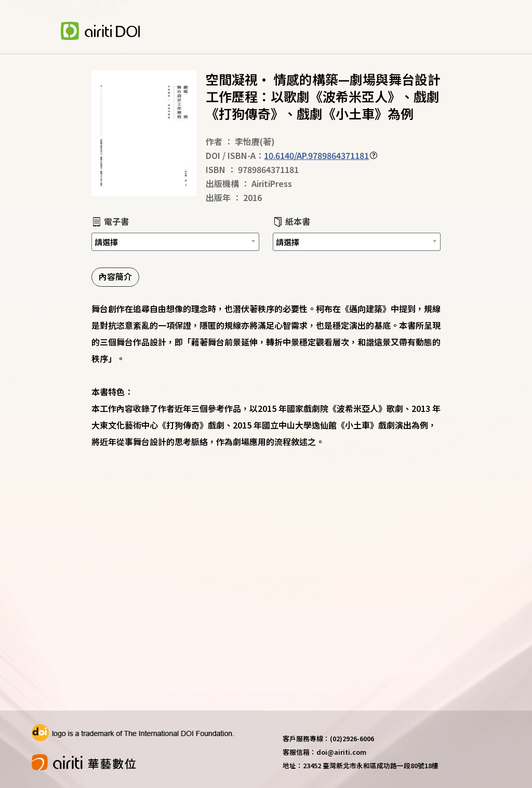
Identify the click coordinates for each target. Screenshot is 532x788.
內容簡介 (115, 276)
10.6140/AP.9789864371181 (316, 155)
